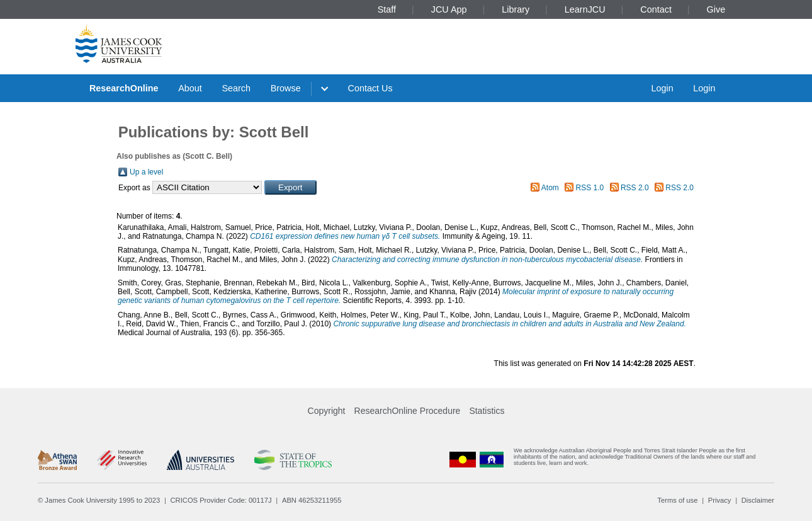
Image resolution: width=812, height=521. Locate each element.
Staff (387, 9)
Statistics (487, 411)
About (190, 88)
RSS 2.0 (635, 188)
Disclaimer (758, 500)
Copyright (327, 411)
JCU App (449, 9)
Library (516, 9)
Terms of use (677, 500)
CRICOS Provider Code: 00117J (221, 500)
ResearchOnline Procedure (408, 411)
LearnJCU (585, 9)
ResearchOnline (124, 88)
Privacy (720, 500)
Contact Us (370, 88)
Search (236, 88)
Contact (656, 9)
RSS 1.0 (590, 188)
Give (716, 9)
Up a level (146, 172)
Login (662, 88)
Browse (286, 88)
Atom (550, 188)
